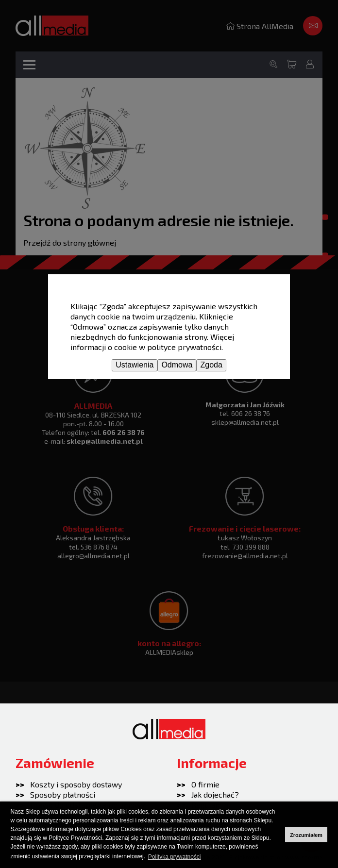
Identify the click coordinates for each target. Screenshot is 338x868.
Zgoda (211, 365)
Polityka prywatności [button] (175, 857)
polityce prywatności (184, 347)
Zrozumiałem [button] (306, 835)
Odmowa (177, 365)
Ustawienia (135, 365)
